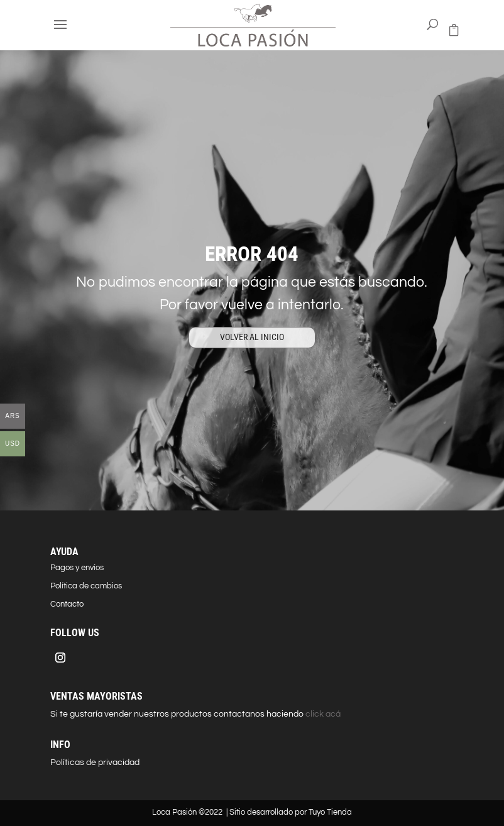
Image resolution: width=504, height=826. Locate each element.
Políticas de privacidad (95, 763)
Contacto (67, 604)
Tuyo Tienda (330, 812)
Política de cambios (86, 586)
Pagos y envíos (77, 568)
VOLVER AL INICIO (252, 337)
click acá (322, 714)
